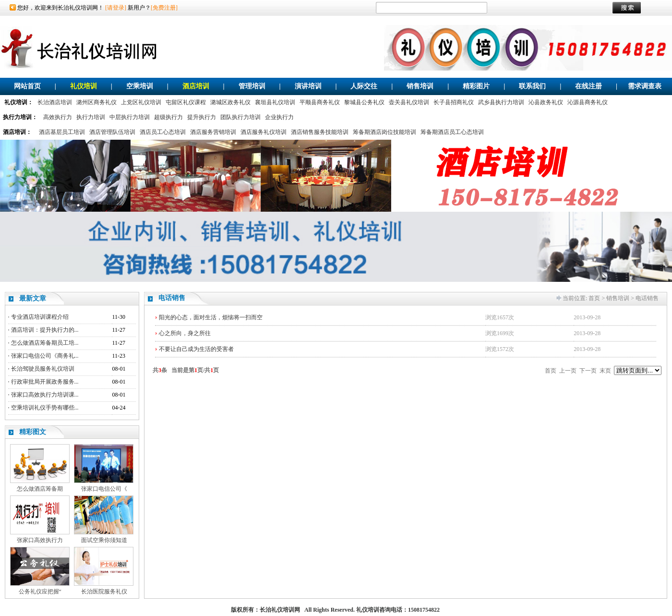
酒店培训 (196, 86)
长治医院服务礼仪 (104, 592)
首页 (594, 298)
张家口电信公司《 (104, 489)
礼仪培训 (84, 86)
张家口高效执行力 (40, 540)
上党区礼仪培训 (141, 102)
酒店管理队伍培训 (112, 132)
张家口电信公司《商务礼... (45, 356)
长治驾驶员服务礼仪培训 (43, 369)
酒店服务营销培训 (213, 132)
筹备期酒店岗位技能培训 (384, 132)
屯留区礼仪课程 (186, 102)
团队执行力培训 (240, 117)
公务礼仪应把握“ (40, 592)
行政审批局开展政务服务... (45, 382)
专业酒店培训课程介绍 (40, 317)
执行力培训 (91, 117)
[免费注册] (164, 8)
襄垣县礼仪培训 (275, 102)
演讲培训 (308, 86)
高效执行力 (58, 117)
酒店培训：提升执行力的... (45, 330)
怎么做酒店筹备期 (40, 489)
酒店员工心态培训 (163, 132)
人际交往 (364, 86)
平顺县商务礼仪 (320, 102)
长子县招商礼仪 (454, 102)
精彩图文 (33, 432)
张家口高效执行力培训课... (45, 395)
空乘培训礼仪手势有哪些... (45, 408)
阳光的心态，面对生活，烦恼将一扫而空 (211, 317)
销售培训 (420, 86)
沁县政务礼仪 (546, 102)
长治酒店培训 (55, 102)
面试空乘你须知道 (104, 540)
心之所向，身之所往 (185, 333)
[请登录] (116, 8)
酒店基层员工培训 (62, 132)
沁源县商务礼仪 (588, 102)
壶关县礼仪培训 (409, 102)
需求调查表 (645, 86)
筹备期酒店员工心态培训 (452, 132)
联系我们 (532, 86)
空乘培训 (140, 86)
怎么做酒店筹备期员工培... (45, 343)
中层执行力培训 (130, 117)
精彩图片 (476, 86)
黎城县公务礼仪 (364, 102)
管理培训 (252, 86)
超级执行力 (168, 117)
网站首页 (27, 86)
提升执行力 (202, 117)
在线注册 (588, 86)
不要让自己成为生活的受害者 (196, 349)
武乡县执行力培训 (501, 102)
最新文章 (33, 298)
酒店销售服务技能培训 (320, 132)
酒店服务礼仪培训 (264, 132)
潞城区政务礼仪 (230, 102)
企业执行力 (279, 117)
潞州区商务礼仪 (96, 102)
